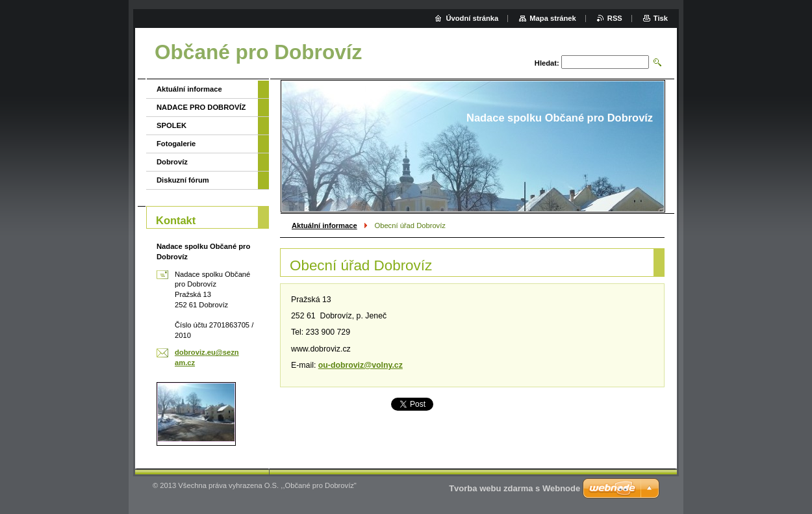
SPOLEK (171, 125)
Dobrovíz (172, 162)
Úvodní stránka (472, 18)
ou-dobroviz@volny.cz (361, 365)
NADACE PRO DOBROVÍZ (201, 107)
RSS (615, 18)
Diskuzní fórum (183, 180)
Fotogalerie (176, 144)
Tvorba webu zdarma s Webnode (514, 488)
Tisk (661, 18)
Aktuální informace (324, 225)
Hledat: (547, 63)
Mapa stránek (553, 18)
